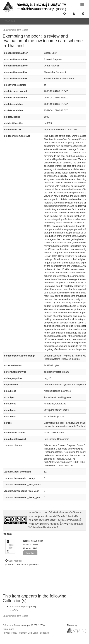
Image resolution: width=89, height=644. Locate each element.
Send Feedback (41, 633)
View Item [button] (12, 21)
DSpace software (12, 625)
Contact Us (25, 633)
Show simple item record (15, 30)
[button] (65, 13)
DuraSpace (9, 629)
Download (30, 553)
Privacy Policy (10, 633)
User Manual (15, 561)
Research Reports (19, 607)
